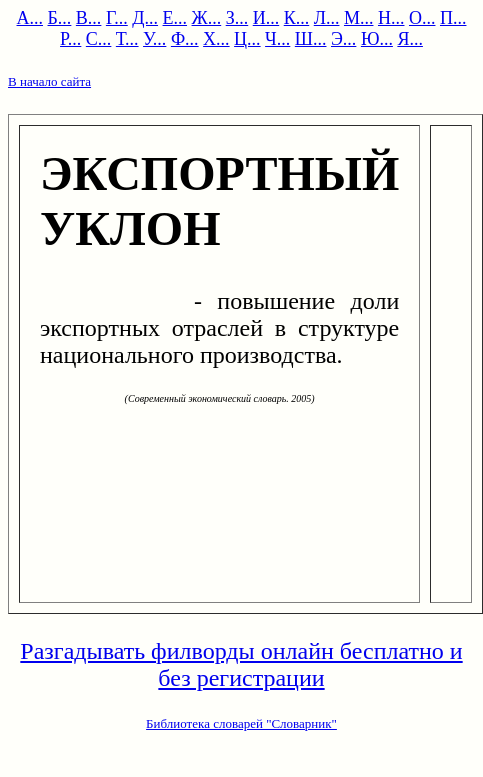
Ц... (247, 39)
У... (154, 39)
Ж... (207, 18)
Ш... (311, 39)
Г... (117, 18)
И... (266, 18)
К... (297, 18)
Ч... (277, 39)
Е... (175, 18)
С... (99, 39)
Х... (216, 39)
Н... (391, 18)
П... (453, 18)
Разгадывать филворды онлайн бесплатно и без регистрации (241, 664)
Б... (60, 18)
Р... (70, 39)
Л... (327, 18)
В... (89, 18)
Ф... (185, 39)
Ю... (377, 39)
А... (30, 18)
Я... (410, 39)
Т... (127, 39)
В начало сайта (49, 81)
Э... (343, 39)
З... (237, 18)
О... (422, 18)
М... (359, 18)
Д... (145, 18)
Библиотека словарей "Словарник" (241, 723)
